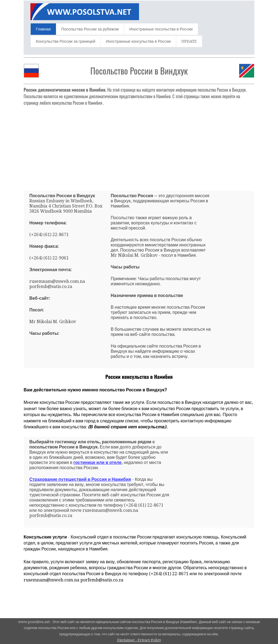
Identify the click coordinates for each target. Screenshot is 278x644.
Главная (43, 29)
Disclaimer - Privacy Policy (139, 640)
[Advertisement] (139, 146)
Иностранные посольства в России (161, 29)
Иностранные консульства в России (138, 41)
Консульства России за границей (66, 41)
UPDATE (189, 41)
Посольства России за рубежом (90, 29)
